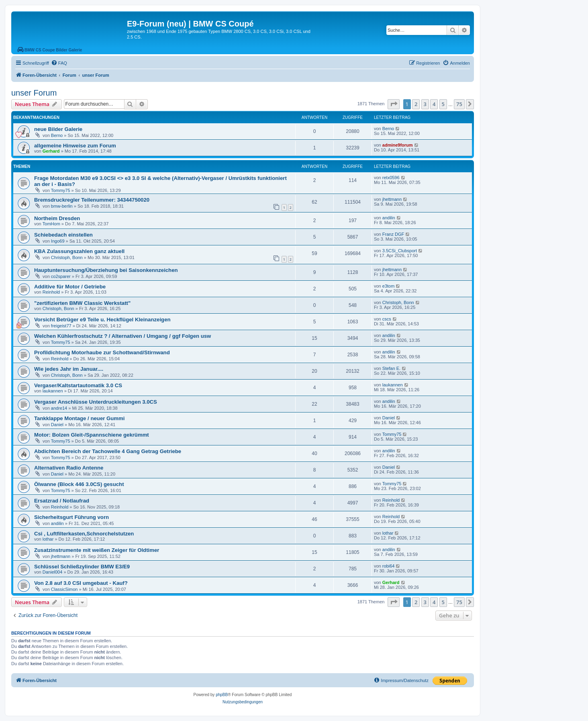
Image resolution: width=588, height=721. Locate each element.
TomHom (51, 224)
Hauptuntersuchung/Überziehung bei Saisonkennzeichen (106, 270)
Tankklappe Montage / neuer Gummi (79, 418)
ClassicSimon (64, 589)
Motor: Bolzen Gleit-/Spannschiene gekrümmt (92, 435)
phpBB (222, 695)
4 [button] (434, 104)
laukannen (53, 391)
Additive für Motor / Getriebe (70, 287)
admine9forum (398, 145)
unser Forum (34, 93)
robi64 (389, 566)
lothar (48, 539)
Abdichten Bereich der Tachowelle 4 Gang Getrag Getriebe (108, 451)
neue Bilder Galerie (58, 129)
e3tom (389, 286)
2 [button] (416, 104)
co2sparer (61, 276)
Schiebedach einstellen (63, 235)
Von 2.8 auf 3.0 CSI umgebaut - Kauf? (81, 583)
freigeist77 (61, 326)
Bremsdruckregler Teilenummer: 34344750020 (92, 200)
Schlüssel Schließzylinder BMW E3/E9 (82, 567)
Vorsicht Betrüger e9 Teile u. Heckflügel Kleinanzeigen (102, 320)
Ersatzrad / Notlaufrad (62, 501)
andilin (389, 218)
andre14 (59, 408)
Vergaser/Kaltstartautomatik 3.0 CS (78, 385)
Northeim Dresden (57, 218)
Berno (57, 135)
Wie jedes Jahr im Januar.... (69, 369)
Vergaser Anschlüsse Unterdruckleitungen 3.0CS (96, 402)
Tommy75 (61, 190)
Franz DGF (393, 234)
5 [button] (443, 104)
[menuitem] (59, 63)
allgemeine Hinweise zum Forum (75, 146)
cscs (387, 319)
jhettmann (392, 199)
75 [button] (459, 104)
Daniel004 (53, 572)
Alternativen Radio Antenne (69, 468)
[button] (394, 104)
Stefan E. (391, 368)
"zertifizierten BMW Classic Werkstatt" (82, 303)
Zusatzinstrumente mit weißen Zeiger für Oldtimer (97, 550)
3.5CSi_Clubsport (400, 251)
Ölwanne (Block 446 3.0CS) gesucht (79, 484)
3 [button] (425, 104)
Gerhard (51, 151)
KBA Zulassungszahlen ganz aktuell (79, 251)
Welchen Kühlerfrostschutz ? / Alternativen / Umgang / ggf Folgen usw (122, 336)
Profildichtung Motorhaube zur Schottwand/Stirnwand (102, 352)
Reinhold (51, 292)
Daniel (57, 425)
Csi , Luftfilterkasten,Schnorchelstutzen (84, 534)
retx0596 (391, 178)
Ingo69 (58, 241)
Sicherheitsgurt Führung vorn (71, 517)
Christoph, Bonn (67, 257)
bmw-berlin (62, 206)
